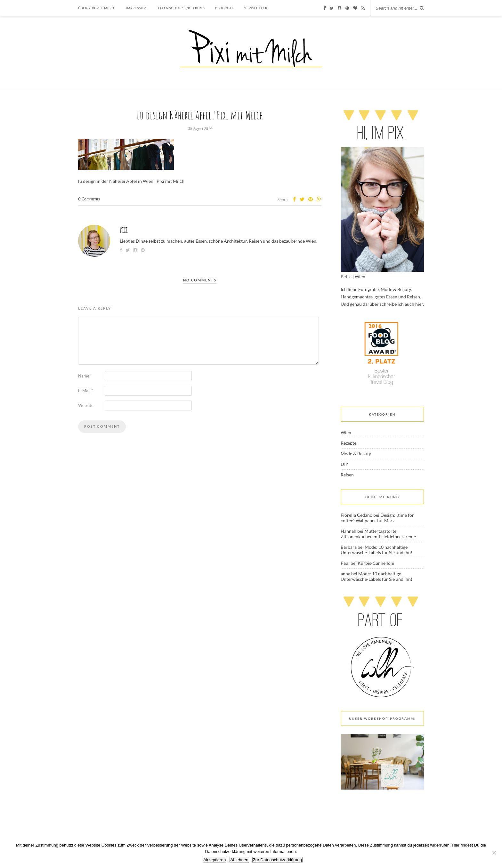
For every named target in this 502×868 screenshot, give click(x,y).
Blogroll (224, 8)
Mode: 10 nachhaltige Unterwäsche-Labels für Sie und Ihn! (376, 550)
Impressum (136, 8)
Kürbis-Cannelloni (376, 563)
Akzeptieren (215, 860)
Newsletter (255, 8)
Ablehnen (239, 860)
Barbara (349, 547)
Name (85, 376)
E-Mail (85, 391)
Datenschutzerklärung (181, 8)
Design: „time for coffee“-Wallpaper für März (377, 518)
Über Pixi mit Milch (97, 8)
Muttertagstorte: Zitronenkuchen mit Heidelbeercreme (378, 534)
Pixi (124, 230)
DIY (344, 464)
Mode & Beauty (356, 454)
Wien (346, 432)
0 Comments (89, 199)
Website (86, 405)
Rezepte (348, 443)
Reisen (347, 475)
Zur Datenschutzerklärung (277, 860)
